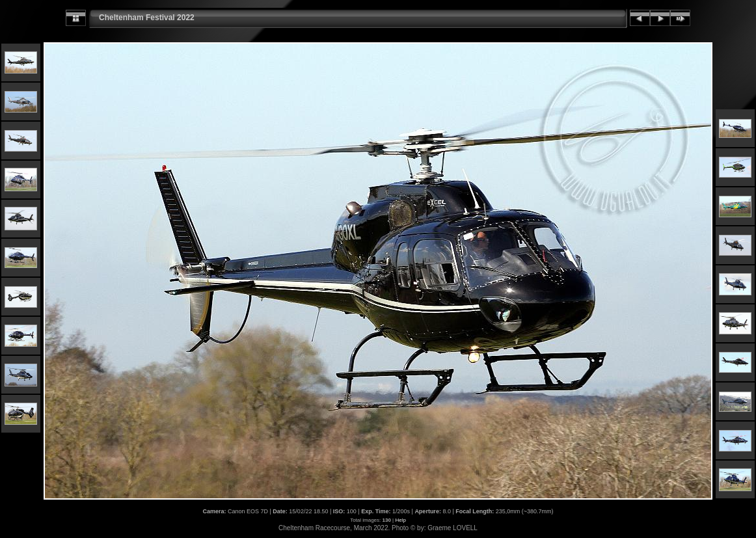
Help (400, 520)
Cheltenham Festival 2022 (147, 18)
